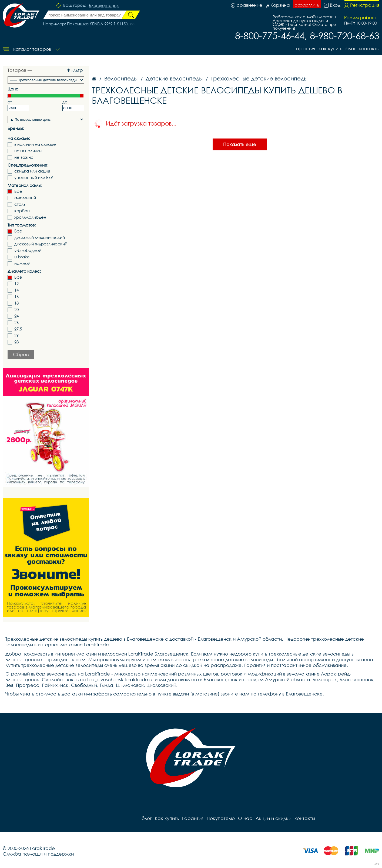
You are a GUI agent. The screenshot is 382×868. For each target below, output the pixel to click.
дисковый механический (40, 237)
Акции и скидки (273, 818)
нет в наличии (28, 151)
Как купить (330, 48)
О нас (245, 818)
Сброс (21, 354)
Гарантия (305, 48)
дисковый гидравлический (41, 244)
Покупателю (221, 818)
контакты (369, 48)
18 (16, 303)
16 (16, 297)
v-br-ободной (28, 250)
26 (16, 322)
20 (16, 310)
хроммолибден (30, 217)
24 (16, 316)
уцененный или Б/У (34, 178)
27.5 (18, 329)
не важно (24, 157)
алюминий (25, 198)
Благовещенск (104, 6)
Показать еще (240, 144)
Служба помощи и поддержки (38, 854)
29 (16, 335)
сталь (20, 204)
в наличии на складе (35, 144)
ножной (22, 263)
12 (16, 284)
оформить (307, 5)
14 (16, 290)
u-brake (22, 257)
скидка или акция (32, 171)
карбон (22, 211)
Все (18, 191)
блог (351, 48)
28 (16, 342)
